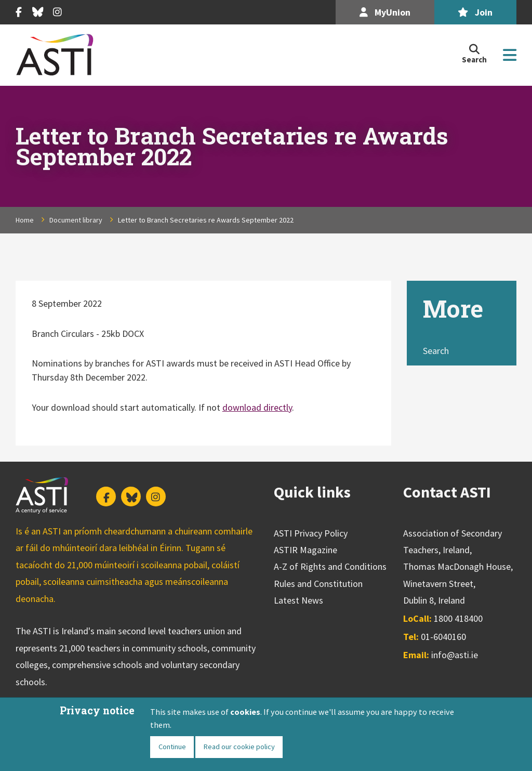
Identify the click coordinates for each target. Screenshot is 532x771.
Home (25, 220)
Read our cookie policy (239, 747)
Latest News (298, 600)
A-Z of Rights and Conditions (330, 566)
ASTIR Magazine (305, 550)
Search (436, 351)
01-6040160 (443, 637)
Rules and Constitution (318, 584)
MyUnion (385, 12)
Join (475, 12)
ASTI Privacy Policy (311, 533)
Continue (172, 747)
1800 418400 (458, 618)
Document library (76, 220)
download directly (257, 407)
